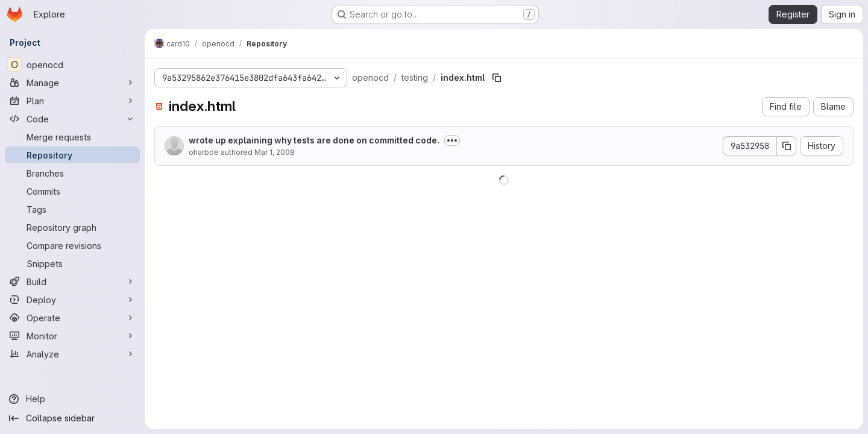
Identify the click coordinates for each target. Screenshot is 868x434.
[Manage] (72, 83)
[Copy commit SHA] (787, 146)
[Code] (72, 119)
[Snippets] (72, 263)
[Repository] (72, 155)
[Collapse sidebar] (72, 418)
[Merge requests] (72, 137)
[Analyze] (72, 354)
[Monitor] (72, 336)
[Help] (72, 399)
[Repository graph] (72, 227)
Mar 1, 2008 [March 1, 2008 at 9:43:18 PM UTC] (275, 152)
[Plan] (72, 101)
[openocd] (72, 64)
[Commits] (72, 191)
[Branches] (72, 173)
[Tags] (72, 209)
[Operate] (72, 318)
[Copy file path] (497, 78)
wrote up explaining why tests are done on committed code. (314, 140)
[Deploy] (72, 300)
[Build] (72, 281)
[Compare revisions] (72, 245)
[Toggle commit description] (452, 140)
